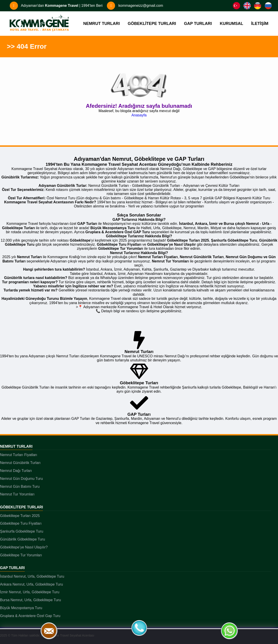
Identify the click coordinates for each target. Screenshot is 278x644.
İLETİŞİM (260, 24)
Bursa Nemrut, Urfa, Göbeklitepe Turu (31, 600)
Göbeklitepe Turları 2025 (20, 516)
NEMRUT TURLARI (102, 24)
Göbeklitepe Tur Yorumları (21, 555)
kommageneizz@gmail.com (135, 6)
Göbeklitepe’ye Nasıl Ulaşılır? (24, 547)
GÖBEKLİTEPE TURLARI (152, 24)
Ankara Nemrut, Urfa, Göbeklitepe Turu (31, 584)
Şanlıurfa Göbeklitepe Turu (22, 531)
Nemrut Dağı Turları (16, 471)
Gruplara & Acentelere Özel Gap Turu (30, 616)
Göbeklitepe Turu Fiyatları (21, 523)
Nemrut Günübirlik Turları (20, 463)
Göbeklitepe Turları (21, 507)
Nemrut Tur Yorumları (17, 494)
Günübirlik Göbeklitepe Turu (22, 539)
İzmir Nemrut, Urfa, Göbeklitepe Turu (30, 592)
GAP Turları (12, 568)
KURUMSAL (232, 24)
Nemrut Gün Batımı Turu (20, 487)
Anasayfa (139, 115)
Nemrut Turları (16, 446)
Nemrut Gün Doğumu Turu (21, 479)
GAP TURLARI (198, 24)
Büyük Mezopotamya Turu (21, 608)
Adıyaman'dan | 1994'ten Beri (56, 6)
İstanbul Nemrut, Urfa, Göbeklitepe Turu (32, 576)
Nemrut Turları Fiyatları (19, 455)
